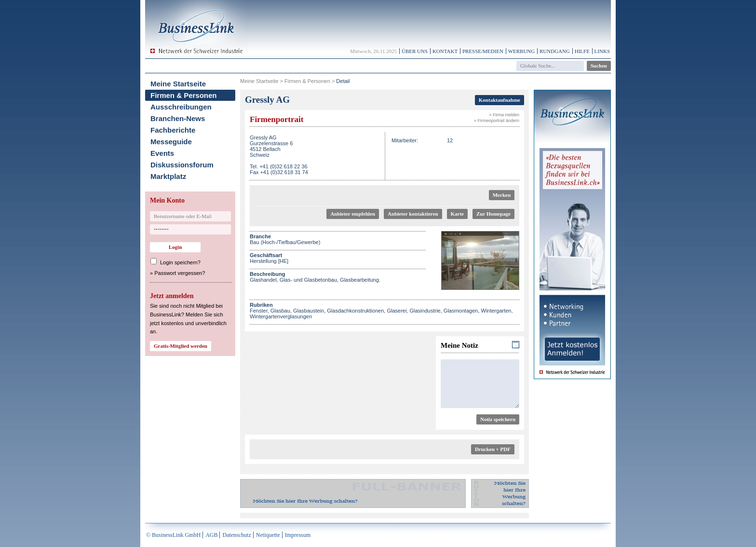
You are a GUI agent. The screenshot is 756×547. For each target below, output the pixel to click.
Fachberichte (173, 130)
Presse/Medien (483, 51)
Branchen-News (178, 118)
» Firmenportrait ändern (497, 121)
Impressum (298, 535)
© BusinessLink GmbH (173, 535)
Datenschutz (236, 535)
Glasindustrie (425, 311)
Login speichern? (180, 262)
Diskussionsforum (182, 165)
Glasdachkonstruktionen (355, 311)
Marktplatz (168, 176)
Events (162, 153)
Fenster (259, 311)
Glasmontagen (461, 311)
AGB (211, 535)
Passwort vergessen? (180, 273)
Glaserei (397, 311)
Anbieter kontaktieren (413, 214)
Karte (457, 214)
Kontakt (445, 51)
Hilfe (582, 51)
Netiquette (268, 535)
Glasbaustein (309, 311)
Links (602, 51)
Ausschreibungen (181, 107)
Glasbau (280, 311)
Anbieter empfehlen (353, 214)
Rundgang (555, 51)
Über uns (415, 51)
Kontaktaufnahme (499, 100)
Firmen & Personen (184, 95)
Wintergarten (496, 311)
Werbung (522, 51)
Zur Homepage (493, 214)
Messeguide (171, 142)
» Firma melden (504, 115)
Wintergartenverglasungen (281, 316)
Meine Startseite (178, 84)
